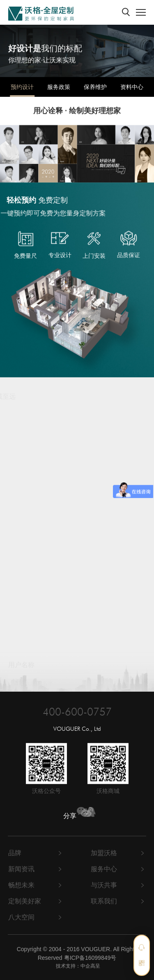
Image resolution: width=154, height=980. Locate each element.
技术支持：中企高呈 (78, 966)
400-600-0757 (77, 711)
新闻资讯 (21, 869)
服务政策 (59, 87)
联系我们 (104, 901)
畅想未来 (21, 885)
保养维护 (95, 87)
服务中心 (104, 869)
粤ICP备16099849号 (90, 958)
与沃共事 (104, 885)
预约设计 (22, 87)
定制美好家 (25, 901)
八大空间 (21, 917)
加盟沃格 (104, 853)
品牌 (15, 853)
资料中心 (132, 87)
